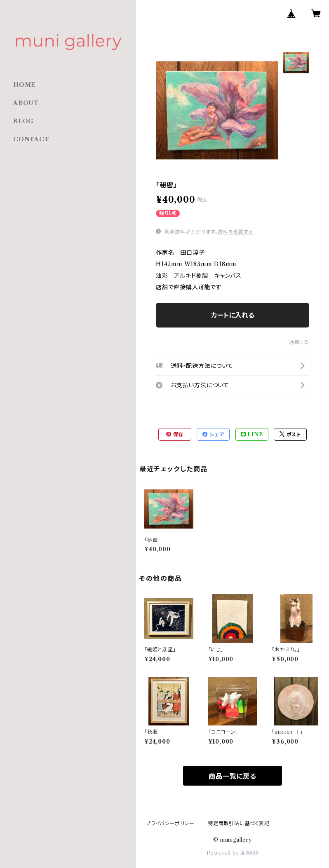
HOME (25, 85)
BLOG (23, 121)
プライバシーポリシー (170, 823)
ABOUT (26, 103)
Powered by (233, 853)
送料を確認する (236, 232)
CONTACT (31, 139)
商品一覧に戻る (233, 776)
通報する (299, 342)
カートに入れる (233, 315)
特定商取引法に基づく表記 (239, 823)
